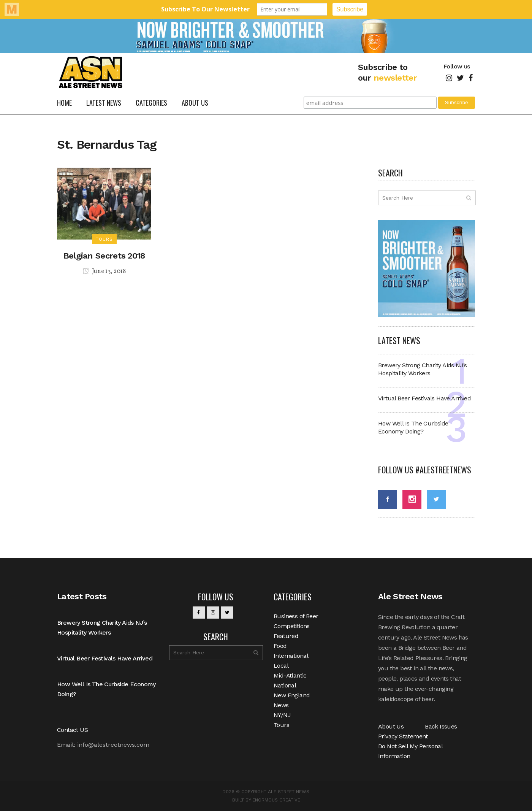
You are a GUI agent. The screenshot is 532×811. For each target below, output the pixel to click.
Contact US (72, 730)
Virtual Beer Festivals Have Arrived (424, 398)
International (291, 656)
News (281, 705)
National (285, 685)
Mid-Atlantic (290, 675)
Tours (281, 725)
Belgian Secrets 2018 (104, 256)
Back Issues (441, 726)
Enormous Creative (276, 800)
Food (280, 646)
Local (281, 666)
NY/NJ (282, 715)
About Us (391, 726)
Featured (286, 636)
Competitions (292, 626)
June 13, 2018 (104, 271)
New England (292, 695)
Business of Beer (296, 616)
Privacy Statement (403, 736)
